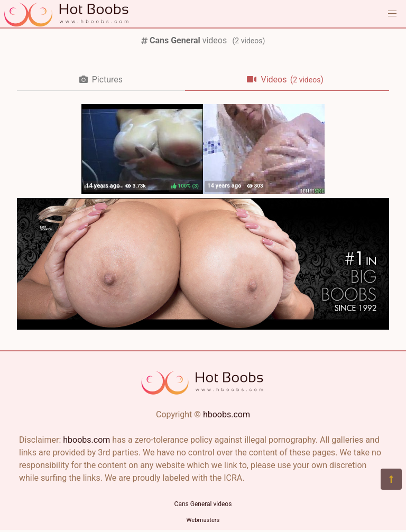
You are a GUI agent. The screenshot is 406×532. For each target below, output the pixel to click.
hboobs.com (227, 414)
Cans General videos (203, 504)
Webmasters (203, 520)
